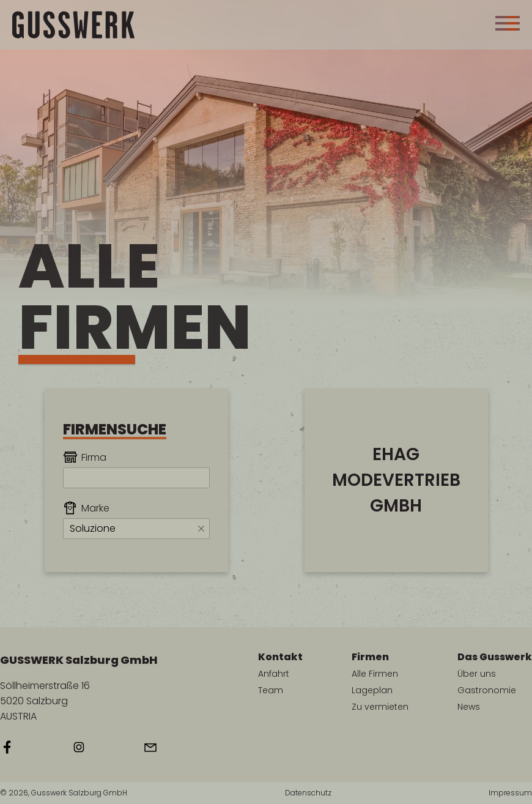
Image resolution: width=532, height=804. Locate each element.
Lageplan (372, 690)
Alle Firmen (375, 674)
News (469, 707)
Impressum (510, 793)
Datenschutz (308, 793)
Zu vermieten (380, 707)
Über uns (477, 674)
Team (271, 690)
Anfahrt (274, 674)
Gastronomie (487, 690)
